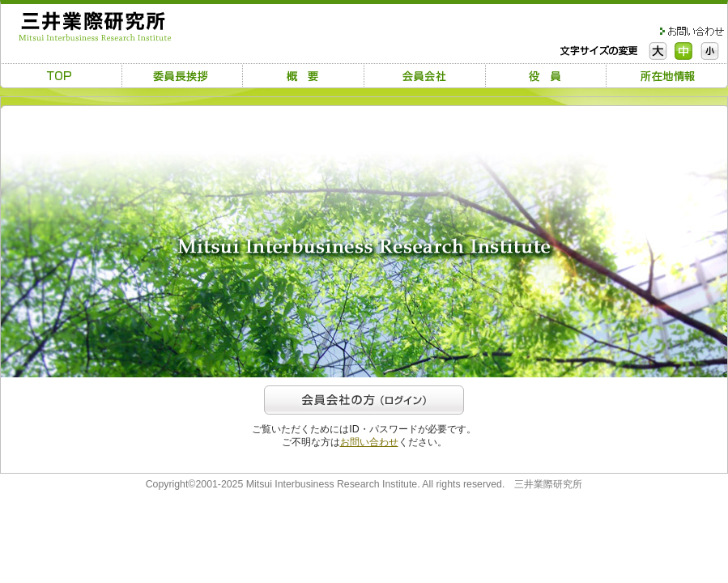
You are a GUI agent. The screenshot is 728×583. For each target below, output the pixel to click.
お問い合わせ (369, 442)
